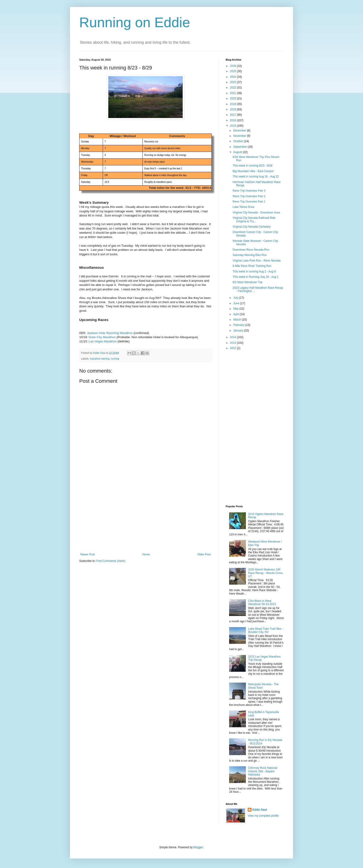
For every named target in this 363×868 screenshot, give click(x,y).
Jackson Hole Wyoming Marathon (110, 333)
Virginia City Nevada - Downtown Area (256, 213)
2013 (234, 343)
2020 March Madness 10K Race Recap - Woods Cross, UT (266, 573)
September (241, 147)
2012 (234, 348)
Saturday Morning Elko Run (250, 255)
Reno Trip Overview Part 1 (249, 202)
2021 (234, 93)
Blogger (198, 847)
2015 (234, 126)
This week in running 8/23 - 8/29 (252, 166)
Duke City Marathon (102, 337)
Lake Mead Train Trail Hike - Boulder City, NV (266, 630)
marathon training (100, 359)
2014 (234, 337)
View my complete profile (263, 816)
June (237, 303)
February (239, 325)
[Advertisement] (145, 518)
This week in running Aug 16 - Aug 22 (256, 177)
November (240, 136)
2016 (234, 120)
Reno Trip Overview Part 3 (249, 191)
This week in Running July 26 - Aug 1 (256, 277)
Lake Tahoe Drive (243, 207)
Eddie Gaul (260, 810)
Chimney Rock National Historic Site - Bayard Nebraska (263, 771)
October (239, 141)
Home (146, 554)
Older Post (204, 554)
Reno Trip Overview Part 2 (249, 196)
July (236, 298)
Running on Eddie (135, 22)
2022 (234, 88)
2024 (234, 77)
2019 (234, 104)
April (236, 314)
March (238, 320)
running (115, 359)
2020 (234, 98)
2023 (234, 82)
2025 (234, 71)
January (239, 331)
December (240, 131)
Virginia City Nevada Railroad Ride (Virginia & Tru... (254, 219)
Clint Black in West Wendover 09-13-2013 (262, 603)
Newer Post (88, 554)
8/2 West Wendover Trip (247, 282)
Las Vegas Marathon (103, 341)
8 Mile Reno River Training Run (252, 266)
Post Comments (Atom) (111, 561)
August (238, 152)
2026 (234, 66)
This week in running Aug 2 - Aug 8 (254, 272)
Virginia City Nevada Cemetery (252, 227)
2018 (234, 109)
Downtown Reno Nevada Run (251, 250)
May (236, 309)
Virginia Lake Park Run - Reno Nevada (257, 261)
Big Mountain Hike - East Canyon (253, 171)
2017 (234, 115)
